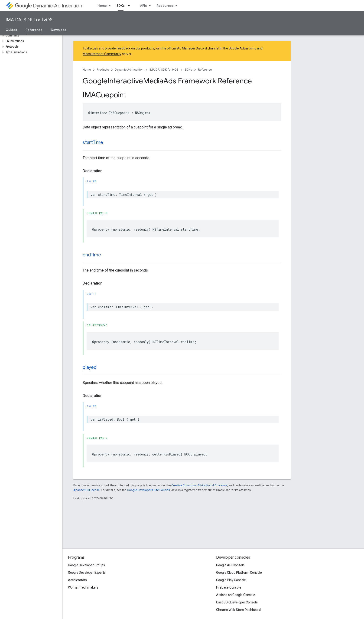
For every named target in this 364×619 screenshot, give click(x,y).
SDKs (188, 70)
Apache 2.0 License (86, 490)
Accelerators (77, 580)
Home (102, 6)
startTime (93, 142)
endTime (92, 255)
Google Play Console (231, 580)
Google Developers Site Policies (148, 490)
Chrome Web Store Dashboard (238, 610)
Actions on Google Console (236, 595)
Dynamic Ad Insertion (49, 6)
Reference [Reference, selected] (34, 30)
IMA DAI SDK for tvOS (29, 20)
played (90, 367)
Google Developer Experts (87, 573)
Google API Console (230, 565)
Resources (165, 6)
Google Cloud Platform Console (239, 573)
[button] (30, 36)
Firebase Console (229, 587)
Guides (11, 30)
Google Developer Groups (86, 565)
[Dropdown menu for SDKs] (130, 6)
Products (103, 70)
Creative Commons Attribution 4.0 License (199, 485)
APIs (143, 6)
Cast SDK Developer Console (237, 602)
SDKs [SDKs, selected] (121, 6)
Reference (205, 70)
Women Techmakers (83, 587)
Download (59, 30)
